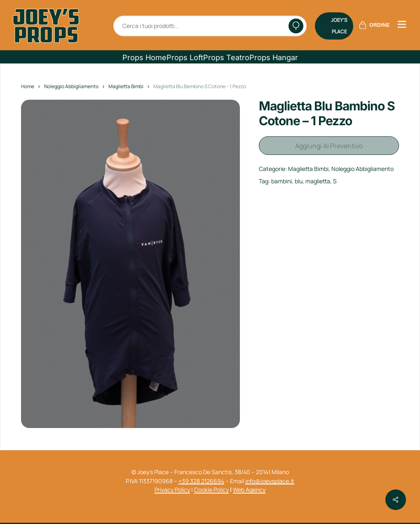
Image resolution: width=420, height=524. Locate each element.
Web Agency (249, 490)
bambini (282, 178)
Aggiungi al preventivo (329, 144)
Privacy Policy (172, 490)
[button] (144, 58)
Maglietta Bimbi (126, 86)
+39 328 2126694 (201, 481)
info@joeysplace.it (270, 481)
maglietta (318, 178)
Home (28, 86)
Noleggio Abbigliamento (71, 86)
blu (299, 178)
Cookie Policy (211, 490)
